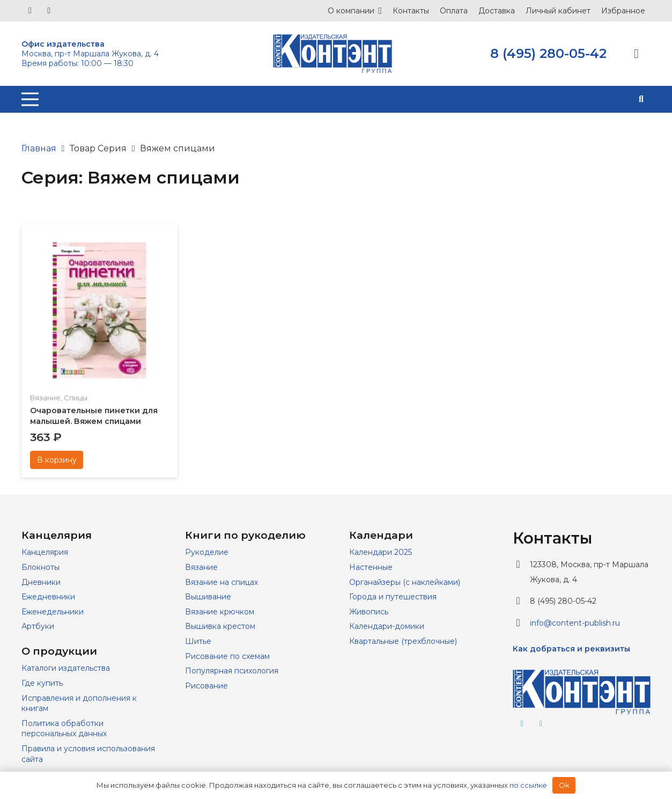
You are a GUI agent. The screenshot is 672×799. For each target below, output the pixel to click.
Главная (39, 148)
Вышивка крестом (220, 626)
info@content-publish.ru (575, 623)
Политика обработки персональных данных (64, 729)
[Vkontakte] (30, 11)
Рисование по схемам (227, 656)
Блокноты (40, 567)
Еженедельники (53, 612)
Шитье (198, 641)
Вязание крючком (220, 612)
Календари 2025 (381, 552)
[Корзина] (636, 54)
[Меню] (30, 99)
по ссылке (528, 785)
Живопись (369, 612)
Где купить (42, 683)
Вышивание (208, 597)
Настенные (371, 567)
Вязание (45, 398)
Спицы (76, 398)
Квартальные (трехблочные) (403, 641)
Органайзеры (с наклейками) (405, 582)
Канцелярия (45, 552)
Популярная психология (232, 671)
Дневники (41, 582)
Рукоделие (207, 552)
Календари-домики (387, 626)
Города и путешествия (393, 597)
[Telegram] (49, 11)
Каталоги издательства (66, 668)
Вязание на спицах (221, 582)
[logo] (333, 54)
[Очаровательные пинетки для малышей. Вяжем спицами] (99, 240)
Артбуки (38, 626)
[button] (641, 99)
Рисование (206, 686)
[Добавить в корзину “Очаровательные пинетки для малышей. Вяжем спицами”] (57, 460)
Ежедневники (48, 597)
